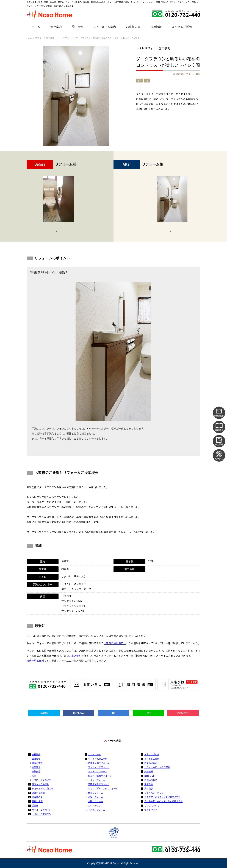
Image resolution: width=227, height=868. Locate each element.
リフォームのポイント (43, 810)
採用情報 (156, 27)
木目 (147, 81)
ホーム (36, 27)
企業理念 (36, 767)
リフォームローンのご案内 (157, 767)
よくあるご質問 (182, 27)
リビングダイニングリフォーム (103, 789)
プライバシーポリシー (155, 793)
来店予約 (76, 656)
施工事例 (77, 27)
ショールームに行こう (43, 789)
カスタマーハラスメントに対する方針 (162, 797)
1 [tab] (57, 231)
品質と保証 (37, 801)
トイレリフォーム (65, 38)
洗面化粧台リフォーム (99, 784)
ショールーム (95, 754)
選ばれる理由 (38, 793)
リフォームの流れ (40, 784)
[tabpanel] (59, 201)
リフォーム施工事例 (45, 38)
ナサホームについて (41, 780)
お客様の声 (133, 27)
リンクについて (152, 806)
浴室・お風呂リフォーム (100, 776)
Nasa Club (149, 776)
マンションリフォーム (99, 767)
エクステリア (95, 806)
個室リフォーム (96, 793)
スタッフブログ (152, 754)
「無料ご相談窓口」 (115, 643)
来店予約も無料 (35, 661)
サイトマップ (151, 810)
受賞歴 (35, 806)
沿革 (34, 776)
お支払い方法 (151, 763)
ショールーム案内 (105, 27)
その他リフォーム (97, 810)
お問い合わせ (151, 780)
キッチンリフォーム (98, 771)
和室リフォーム (96, 797)
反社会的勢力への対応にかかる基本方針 (164, 801)
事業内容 (36, 771)
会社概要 (36, 759)
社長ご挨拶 (37, 763)
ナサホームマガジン (41, 814)
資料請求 (149, 789)
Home (30, 38)
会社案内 (56, 27)
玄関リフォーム (96, 801)
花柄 (139, 81)
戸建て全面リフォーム (99, 763)
